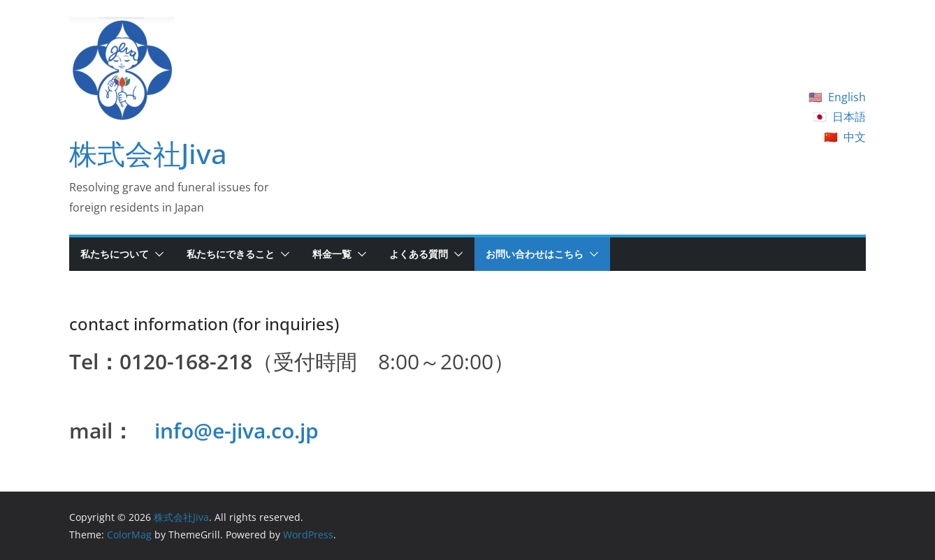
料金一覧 (332, 254)
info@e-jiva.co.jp (237, 430)
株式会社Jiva (148, 153)
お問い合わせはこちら (535, 254)
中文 (855, 137)
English (847, 97)
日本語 (849, 117)
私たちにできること (231, 254)
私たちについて (115, 254)
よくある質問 (419, 254)
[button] (157, 254)
